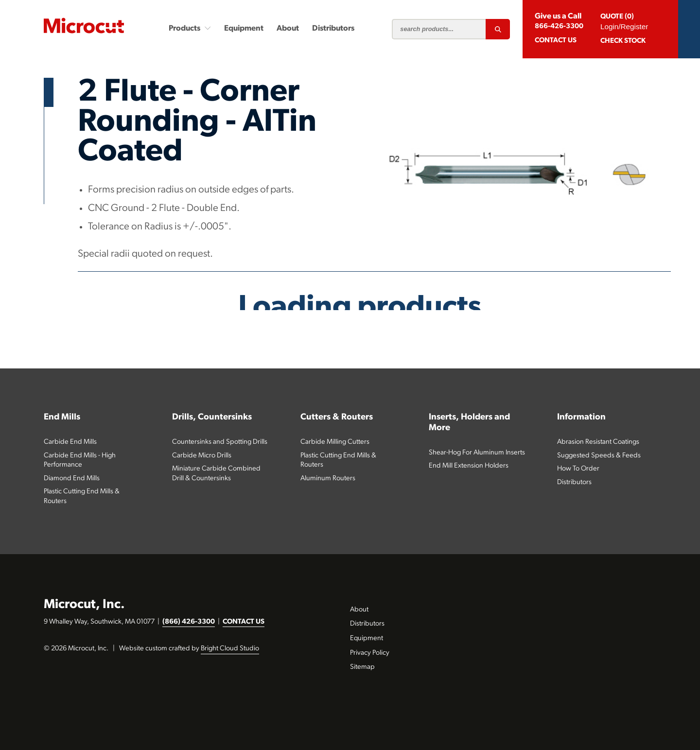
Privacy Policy (370, 653)
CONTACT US (244, 622)
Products (190, 28)
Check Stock (623, 41)
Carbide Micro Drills (202, 456)
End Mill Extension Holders (469, 466)
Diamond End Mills (72, 479)
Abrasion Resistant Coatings (598, 442)
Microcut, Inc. (84, 605)
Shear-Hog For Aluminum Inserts (477, 453)
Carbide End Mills (70, 442)
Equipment (244, 29)
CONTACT (556, 41)
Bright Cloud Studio (230, 649)
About (288, 29)
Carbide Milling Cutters (335, 442)
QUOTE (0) (617, 17)
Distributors (333, 29)
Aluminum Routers (328, 479)
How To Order (578, 469)
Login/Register (624, 26)
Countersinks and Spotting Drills (220, 442)
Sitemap (362, 667)
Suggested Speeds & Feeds (599, 456)
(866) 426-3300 (189, 622)
